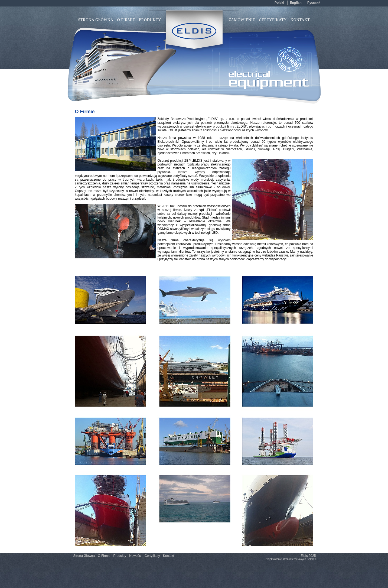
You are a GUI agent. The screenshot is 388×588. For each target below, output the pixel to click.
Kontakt (300, 20)
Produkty (120, 556)
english (296, 3)
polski (279, 3)
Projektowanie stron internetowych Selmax (290, 559)
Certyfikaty (273, 20)
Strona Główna (96, 20)
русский (314, 3)
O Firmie (126, 20)
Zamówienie (242, 20)
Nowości (135, 556)
